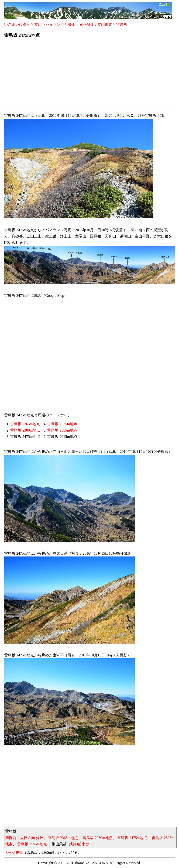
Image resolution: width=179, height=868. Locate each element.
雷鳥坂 (122, 24)
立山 (38, 24)
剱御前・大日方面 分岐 (24, 838)
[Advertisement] (89, 75)
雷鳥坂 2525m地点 (62, 424)
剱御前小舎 (80, 844)
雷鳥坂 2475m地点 (132, 838)
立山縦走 (105, 24)
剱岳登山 (87, 24)
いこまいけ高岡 (17, 24)
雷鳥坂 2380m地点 (25, 430)
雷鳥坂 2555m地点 (62, 430)
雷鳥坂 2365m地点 (25, 424)
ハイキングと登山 (61, 24)
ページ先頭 (14, 852)
